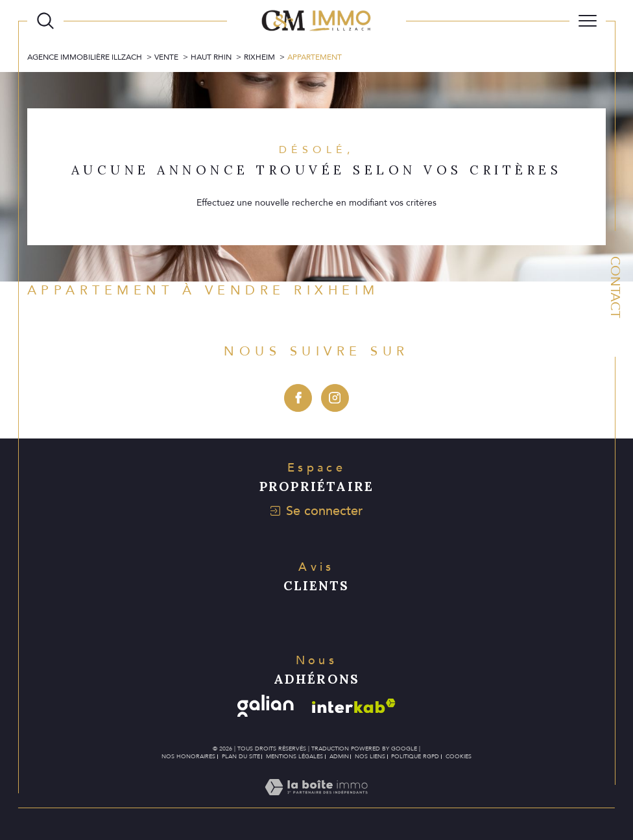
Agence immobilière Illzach (85, 57)
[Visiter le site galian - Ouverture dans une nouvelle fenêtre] (266, 706)
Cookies (459, 756)
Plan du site (241, 756)
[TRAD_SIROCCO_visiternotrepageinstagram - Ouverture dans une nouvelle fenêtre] (335, 398)
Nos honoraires (188, 756)
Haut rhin (211, 57)
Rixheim (259, 57)
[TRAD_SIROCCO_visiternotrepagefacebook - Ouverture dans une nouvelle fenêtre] (298, 398)
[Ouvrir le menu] (588, 21)
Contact (615, 287)
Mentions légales (294, 756)
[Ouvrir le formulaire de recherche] (45, 21)
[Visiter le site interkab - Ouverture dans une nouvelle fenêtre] (354, 706)
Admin (339, 756)
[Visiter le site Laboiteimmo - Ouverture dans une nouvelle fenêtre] (316, 801)
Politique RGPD (415, 756)
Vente (166, 57)
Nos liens (370, 756)
